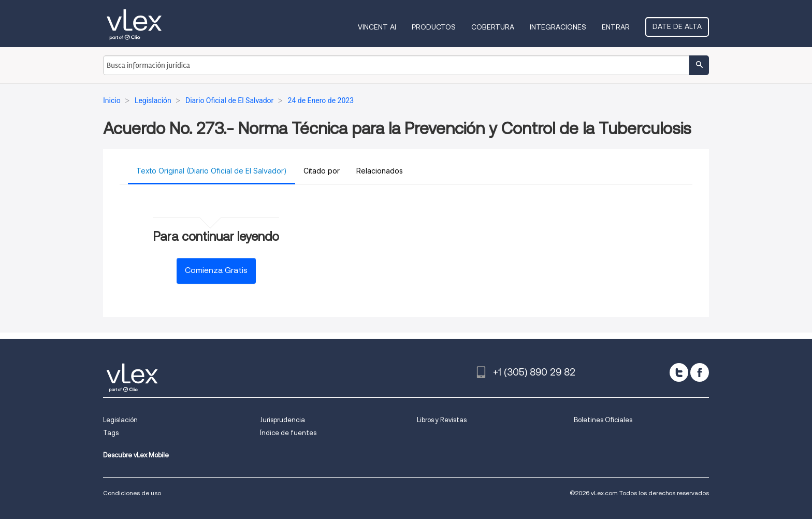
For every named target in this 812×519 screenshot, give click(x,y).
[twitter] (679, 372)
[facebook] (700, 372)
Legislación (120, 420)
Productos (434, 27)
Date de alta (677, 26)
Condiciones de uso (132, 493)
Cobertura (493, 27)
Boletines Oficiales (603, 420)
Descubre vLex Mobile (136, 455)
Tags (111, 433)
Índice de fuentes (288, 433)
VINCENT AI (377, 27)
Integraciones (558, 27)
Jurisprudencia (282, 420)
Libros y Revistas (442, 420)
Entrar (616, 27)
